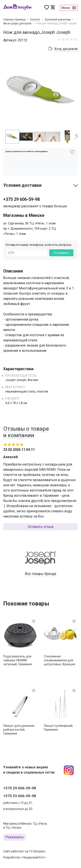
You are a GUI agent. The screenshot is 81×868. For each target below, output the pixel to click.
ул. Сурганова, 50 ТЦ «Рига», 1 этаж (29, 223)
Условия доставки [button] (22, 185)
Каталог (35, 19)
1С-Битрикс (37, 851)
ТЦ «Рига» (40, 824)
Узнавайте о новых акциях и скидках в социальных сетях (29, 770)
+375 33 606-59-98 (20, 796)
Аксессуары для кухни (17, 23)
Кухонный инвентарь (58, 19)
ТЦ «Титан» (14, 827)
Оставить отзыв (41, 527)
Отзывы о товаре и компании (26, 432)
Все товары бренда (40, 574)
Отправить (61, 253)
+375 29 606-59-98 (21, 199)
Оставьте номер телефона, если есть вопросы (38, 245)
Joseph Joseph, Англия (22, 380)
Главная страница (14, 19)
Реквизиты (15, 837)
